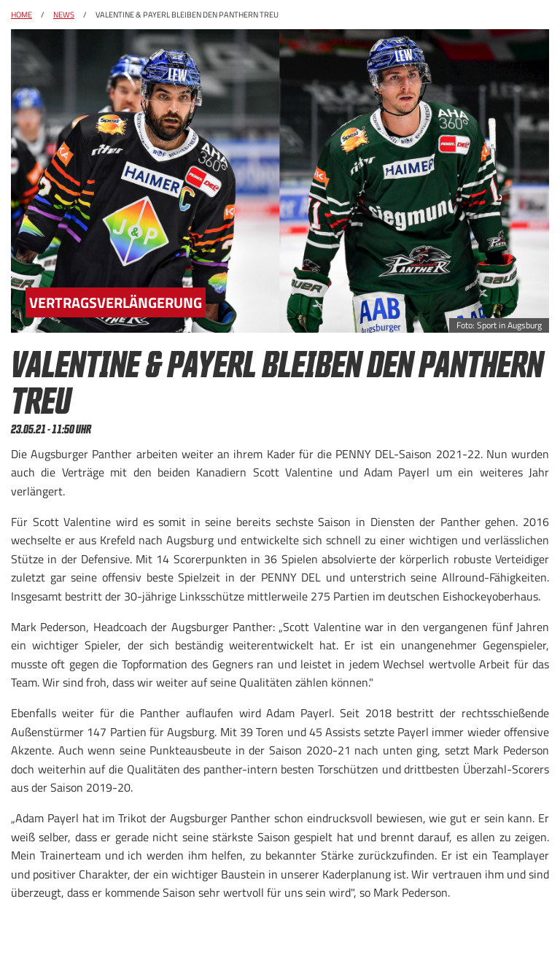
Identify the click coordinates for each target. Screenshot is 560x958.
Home (22, 15)
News (64, 15)
